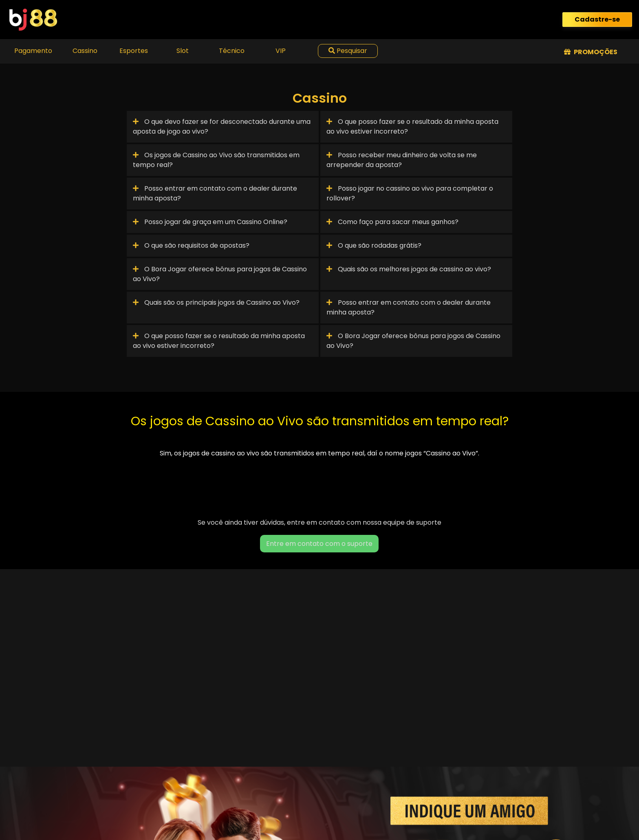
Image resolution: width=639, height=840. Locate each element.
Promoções (591, 52)
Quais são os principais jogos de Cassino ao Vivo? (216, 302)
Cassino (85, 51)
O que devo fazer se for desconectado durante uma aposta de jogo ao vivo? (222, 126)
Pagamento (33, 51)
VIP (281, 51)
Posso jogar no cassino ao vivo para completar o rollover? (410, 193)
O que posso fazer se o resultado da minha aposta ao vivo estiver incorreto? (412, 126)
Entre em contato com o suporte (319, 544)
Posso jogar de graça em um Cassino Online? (210, 222)
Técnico (232, 51)
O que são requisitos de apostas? (191, 245)
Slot (183, 51)
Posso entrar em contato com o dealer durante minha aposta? (215, 193)
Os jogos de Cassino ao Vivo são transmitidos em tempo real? (216, 160)
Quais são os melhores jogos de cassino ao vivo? (409, 269)
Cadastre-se (597, 19)
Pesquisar (348, 51)
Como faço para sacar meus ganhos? (392, 222)
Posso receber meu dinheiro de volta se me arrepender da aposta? (402, 160)
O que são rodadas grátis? (374, 245)
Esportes (134, 51)
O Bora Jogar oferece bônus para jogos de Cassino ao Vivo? (220, 274)
